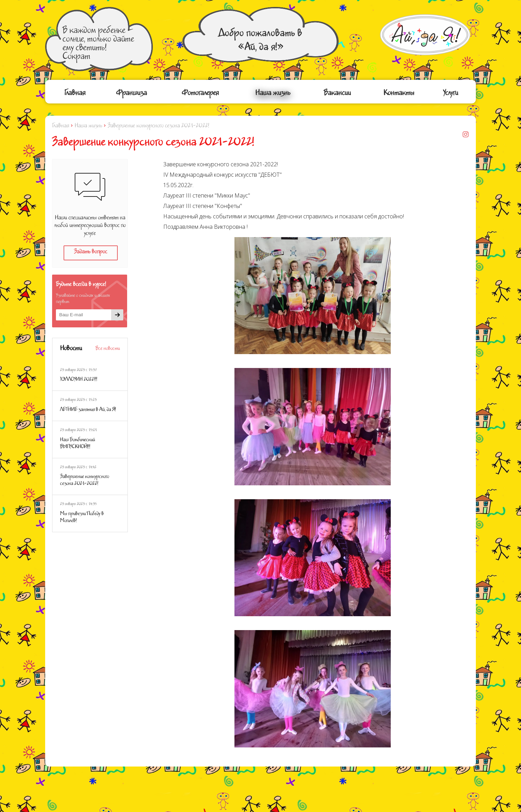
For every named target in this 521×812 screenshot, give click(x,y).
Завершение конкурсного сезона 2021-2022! (85, 481)
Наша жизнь (273, 94)
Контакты (399, 94)
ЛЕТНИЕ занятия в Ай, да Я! (88, 410)
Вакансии (337, 94)
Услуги (450, 94)
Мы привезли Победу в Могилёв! (82, 518)
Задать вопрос (90, 253)
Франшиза (132, 94)
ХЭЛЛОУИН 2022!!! (79, 380)
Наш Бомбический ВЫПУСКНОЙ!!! (78, 444)
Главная (75, 94)
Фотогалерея (200, 94)
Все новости (108, 349)
